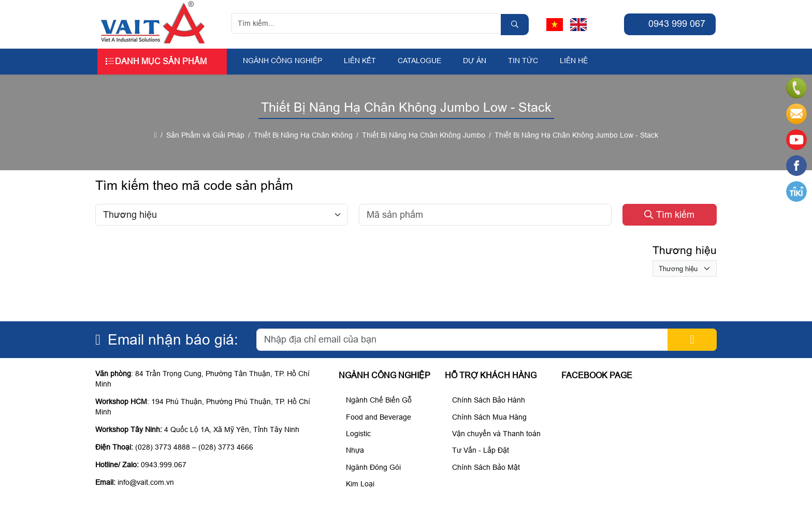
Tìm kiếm (669, 215)
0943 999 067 (670, 24)
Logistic (356, 434)
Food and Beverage (376, 417)
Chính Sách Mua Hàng (487, 417)
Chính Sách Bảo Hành (486, 400)
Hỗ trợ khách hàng (491, 375)
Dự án (475, 61)
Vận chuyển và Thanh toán (494, 434)
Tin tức (523, 61)
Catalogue (419, 61)
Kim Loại (358, 484)
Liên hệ (574, 61)
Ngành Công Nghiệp (282, 61)
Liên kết (360, 61)
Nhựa (353, 450)
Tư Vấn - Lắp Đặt (478, 450)
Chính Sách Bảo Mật (484, 467)
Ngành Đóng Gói (371, 467)
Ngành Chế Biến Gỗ (376, 400)
